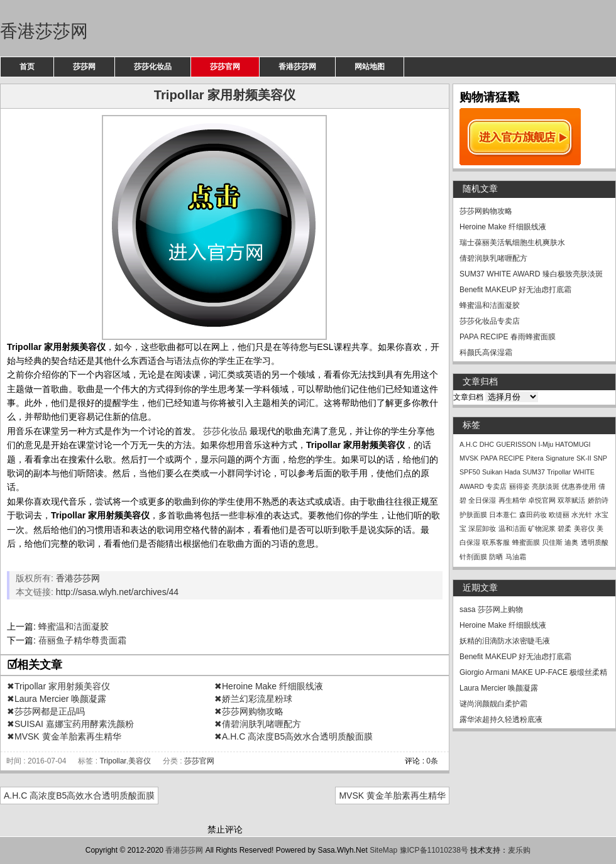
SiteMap (383, 850)
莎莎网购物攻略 (486, 211)
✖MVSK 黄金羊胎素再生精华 (64, 736)
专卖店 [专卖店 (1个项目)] (496, 486)
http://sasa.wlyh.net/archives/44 (117, 592)
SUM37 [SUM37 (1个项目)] (534, 472)
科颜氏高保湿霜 (486, 353)
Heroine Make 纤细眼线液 (503, 227)
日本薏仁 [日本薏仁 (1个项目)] (503, 515)
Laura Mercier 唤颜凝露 (499, 688)
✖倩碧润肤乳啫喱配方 (258, 724)
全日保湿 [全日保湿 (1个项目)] (482, 500)
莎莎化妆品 (153, 67)
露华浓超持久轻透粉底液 (501, 719)
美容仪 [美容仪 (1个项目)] (584, 528)
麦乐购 (519, 850)
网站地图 (370, 67)
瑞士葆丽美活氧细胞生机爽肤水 (512, 243)
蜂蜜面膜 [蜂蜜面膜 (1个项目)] (526, 542)
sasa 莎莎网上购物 (491, 610)
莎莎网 (84, 67)
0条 (432, 761)
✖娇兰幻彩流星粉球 (253, 699)
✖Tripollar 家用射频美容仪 (58, 686)
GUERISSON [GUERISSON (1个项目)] (516, 444)
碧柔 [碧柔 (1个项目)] (564, 528)
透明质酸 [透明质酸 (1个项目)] (595, 542)
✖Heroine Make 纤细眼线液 (269, 686)
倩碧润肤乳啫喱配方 (493, 258)
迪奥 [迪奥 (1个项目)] (571, 542)
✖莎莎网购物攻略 (249, 711)
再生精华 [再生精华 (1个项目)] (512, 500)
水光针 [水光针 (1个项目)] (582, 515)
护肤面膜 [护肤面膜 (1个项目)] (473, 515)
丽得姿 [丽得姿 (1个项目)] (520, 486)
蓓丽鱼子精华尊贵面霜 (82, 640)
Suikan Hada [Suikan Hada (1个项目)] (501, 472)
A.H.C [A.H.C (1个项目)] (468, 444)
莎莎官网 (225, 67)
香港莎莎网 (44, 31)
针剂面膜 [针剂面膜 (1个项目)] (473, 557)
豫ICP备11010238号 (434, 850)
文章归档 (468, 397)
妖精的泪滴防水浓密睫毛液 (505, 641)
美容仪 (140, 761)
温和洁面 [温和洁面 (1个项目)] (512, 528)
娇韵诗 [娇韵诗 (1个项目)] (598, 500)
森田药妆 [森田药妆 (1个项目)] (533, 515)
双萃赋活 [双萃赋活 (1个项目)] (571, 500)
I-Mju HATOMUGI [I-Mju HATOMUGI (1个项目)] (565, 444)
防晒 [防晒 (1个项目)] (496, 557)
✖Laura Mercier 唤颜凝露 (57, 699)
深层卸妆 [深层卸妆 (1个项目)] (482, 528)
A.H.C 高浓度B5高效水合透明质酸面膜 (79, 796)
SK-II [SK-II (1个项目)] (584, 458)
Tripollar (113, 761)
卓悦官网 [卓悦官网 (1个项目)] (542, 500)
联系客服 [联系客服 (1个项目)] (496, 542)
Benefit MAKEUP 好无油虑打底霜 (516, 290)
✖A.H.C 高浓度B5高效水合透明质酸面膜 (294, 736)
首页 (27, 67)
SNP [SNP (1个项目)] (600, 458)
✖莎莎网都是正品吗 (46, 711)
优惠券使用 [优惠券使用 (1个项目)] (579, 486)
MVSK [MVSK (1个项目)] (469, 458)
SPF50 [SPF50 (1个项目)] (470, 472)
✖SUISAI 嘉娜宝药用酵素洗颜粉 (70, 724)
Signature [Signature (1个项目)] (560, 458)
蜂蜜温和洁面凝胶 (74, 626)
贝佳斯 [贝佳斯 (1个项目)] (552, 542)
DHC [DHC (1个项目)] (487, 444)
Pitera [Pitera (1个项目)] (535, 458)
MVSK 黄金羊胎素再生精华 (392, 796)
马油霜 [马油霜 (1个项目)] (516, 557)
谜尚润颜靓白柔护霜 (493, 704)
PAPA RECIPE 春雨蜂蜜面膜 (508, 337)
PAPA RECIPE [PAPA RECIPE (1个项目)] (503, 458)
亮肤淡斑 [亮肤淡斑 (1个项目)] (546, 486)
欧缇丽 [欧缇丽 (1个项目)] (559, 515)
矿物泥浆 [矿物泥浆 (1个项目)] (542, 528)
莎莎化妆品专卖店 (490, 321)
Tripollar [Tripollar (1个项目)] (559, 472)
